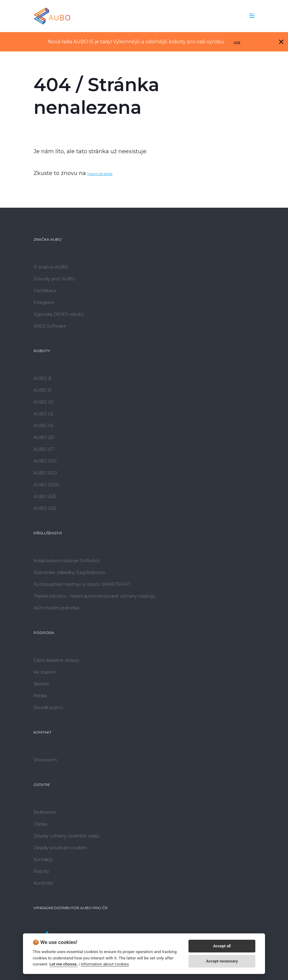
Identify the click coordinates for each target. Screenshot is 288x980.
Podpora (44, 633)
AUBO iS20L (47, 485)
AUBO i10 (44, 402)
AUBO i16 (43, 426)
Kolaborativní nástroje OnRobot (67, 561)
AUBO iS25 (45, 497)
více (237, 42)
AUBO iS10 (45, 461)
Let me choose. (64, 964)
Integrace (44, 302)
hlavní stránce (100, 174)
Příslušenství (48, 533)
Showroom (45, 760)
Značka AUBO (48, 239)
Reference (45, 812)
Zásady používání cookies (60, 848)
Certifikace (45, 291)
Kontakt (43, 732)
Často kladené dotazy (56, 660)
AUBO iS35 (45, 508)
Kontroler (43, 883)
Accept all (222, 946)
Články (41, 824)
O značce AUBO (51, 267)
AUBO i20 (44, 437)
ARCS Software (50, 326)
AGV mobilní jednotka (56, 608)
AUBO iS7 (44, 449)
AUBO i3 (43, 378)
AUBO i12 (43, 414)
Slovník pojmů (48, 708)
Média (40, 696)
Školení (41, 684)
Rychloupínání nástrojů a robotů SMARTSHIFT (82, 584)
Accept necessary (222, 961)
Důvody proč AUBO (54, 279)
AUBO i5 (42, 390)
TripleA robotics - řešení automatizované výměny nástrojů (94, 596)
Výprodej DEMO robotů (59, 314)
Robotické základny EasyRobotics (69, 572)
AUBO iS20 (45, 473)
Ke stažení (44, 672)
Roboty (42, 351)
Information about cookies (105, 964)
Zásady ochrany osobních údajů (67, 836)
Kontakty (43, 860)
